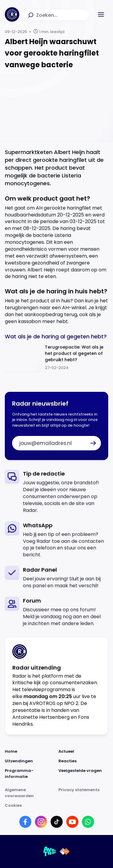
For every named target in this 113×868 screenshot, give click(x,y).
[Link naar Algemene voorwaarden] (30, 793)
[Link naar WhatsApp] (88, 822)
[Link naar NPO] (65, 851)
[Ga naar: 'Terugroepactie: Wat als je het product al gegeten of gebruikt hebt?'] (56, 358)
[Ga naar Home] (12, 14)
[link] (56, 492)
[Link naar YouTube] (72, 822)
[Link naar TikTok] (57, 822)
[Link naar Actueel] (83, 752)
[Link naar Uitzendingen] (30, 761)
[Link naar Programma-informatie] (30, 774)
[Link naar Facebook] (25, 822)
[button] (101, 14)
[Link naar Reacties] (83, 761)
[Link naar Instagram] (41, 822)
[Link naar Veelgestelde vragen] (83, 774)
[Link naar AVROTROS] (50, 851)
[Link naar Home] (30, 752)
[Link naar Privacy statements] (83, 793)
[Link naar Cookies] (56, 806)
